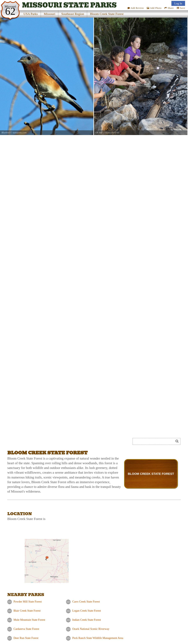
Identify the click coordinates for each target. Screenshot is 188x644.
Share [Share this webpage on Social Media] (169, 8)
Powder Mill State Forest (28, 602)
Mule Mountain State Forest (29, 620)
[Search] (155, 441)
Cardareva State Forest (26, 629)
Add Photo (154, 8)
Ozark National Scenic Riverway (91, 629)
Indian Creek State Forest (87, 620)
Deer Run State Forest (26, 638)
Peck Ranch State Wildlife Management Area (98, 638)
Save (181, 8)
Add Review (136, 8)
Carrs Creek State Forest (86, 602)
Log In (178, 3)
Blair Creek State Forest (27, 611)
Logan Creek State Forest (87, 611)
